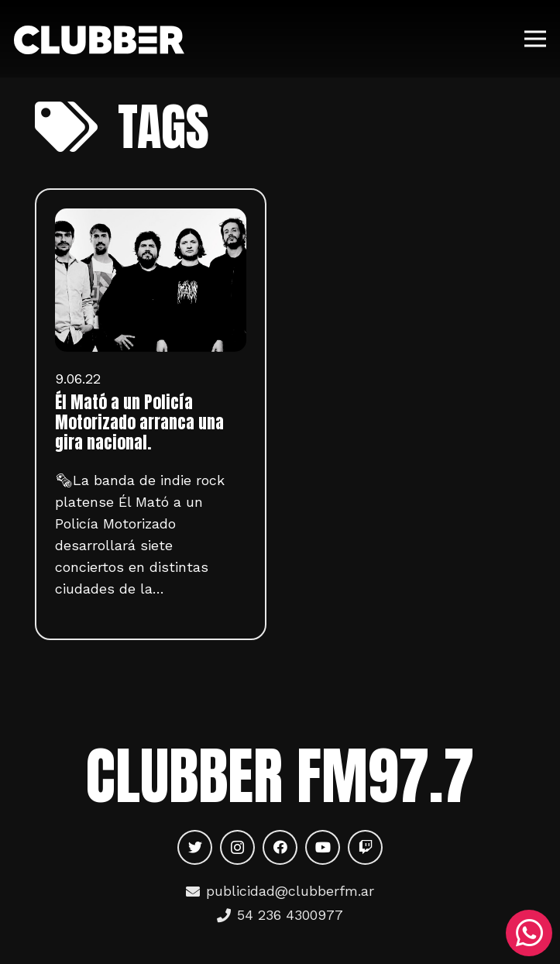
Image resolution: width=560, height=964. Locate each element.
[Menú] (536, 39)
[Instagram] (237, 847)
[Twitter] (195, 847)
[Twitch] (365, 847)
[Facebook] (280, 847)
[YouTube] (323, 847)
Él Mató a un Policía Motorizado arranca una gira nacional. (139, 422)
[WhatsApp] (529, 933)
